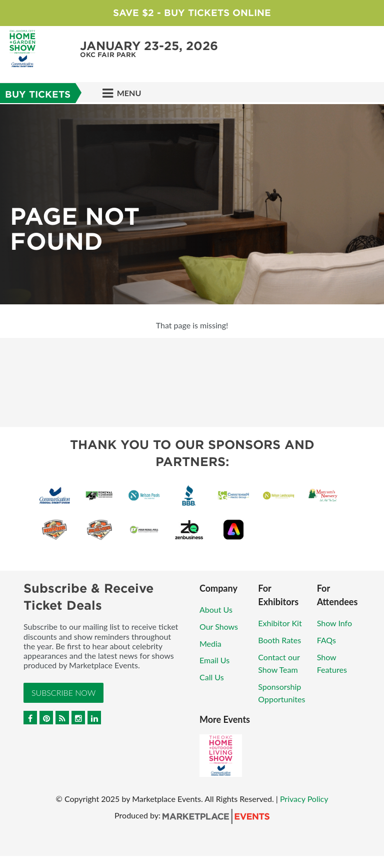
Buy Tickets (38, 94)
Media (210, 643)
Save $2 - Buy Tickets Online (192, 13)
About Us (216, 609)
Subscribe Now (63, 693)
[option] (192, 204)
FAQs (326, 640)
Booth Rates (279, 640)
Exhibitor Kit (280, 623)
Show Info (334, 623)
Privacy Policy (304, 799)
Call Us (212, 677)
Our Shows (219, 626)
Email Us (214, 660)
